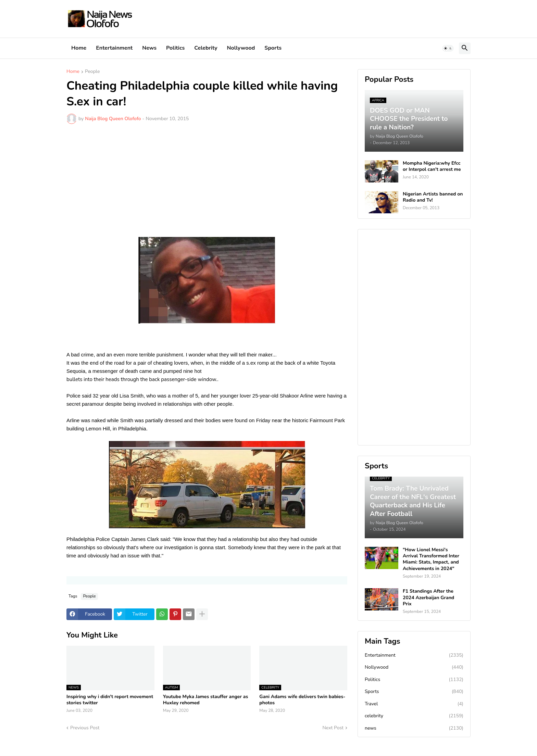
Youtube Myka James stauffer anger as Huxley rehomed (206, 700)
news (414, 728)
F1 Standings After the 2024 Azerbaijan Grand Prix (428, 597)
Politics (175, 48)
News (149, 48)
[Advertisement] (207, 180)
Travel (414, 704)
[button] (448, 48)
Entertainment (114, 48)
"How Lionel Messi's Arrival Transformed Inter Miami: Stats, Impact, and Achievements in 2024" (431, 559)
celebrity (414, 716)
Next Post (333, 728)
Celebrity (206, 48)
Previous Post (85, 728)
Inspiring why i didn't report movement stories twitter (110, 700)
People (92, 72)
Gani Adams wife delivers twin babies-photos (302, 700)
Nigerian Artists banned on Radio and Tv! (433, 197)
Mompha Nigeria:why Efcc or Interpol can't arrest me (432, 166)
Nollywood (241, 48)
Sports (273, 48)
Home (79, 48)
